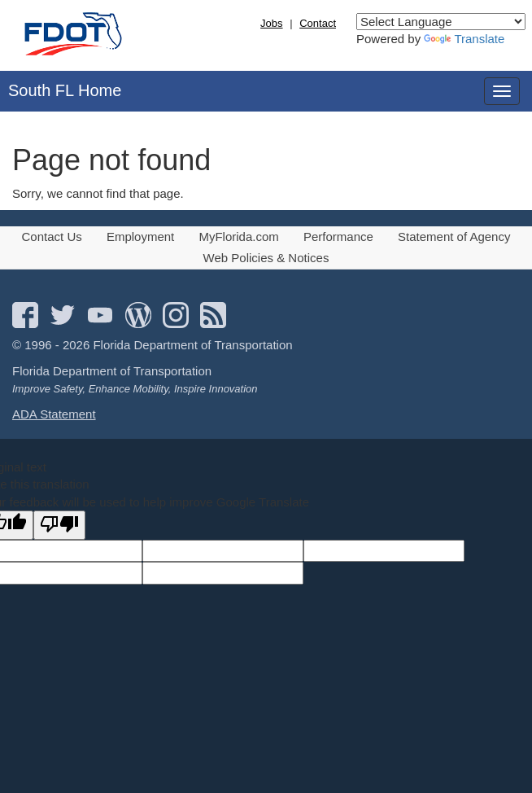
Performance (338, 237)
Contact (318, 23)
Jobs (271, 23)
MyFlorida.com (238, 237)
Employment (140, 237)
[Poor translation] (59, 525)
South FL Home (65, 90)
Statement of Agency (454, 237)
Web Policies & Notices (266, 258)
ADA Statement (54, 414)
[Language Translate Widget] (441, 22)
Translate (464, 39)
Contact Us (52, 237)
